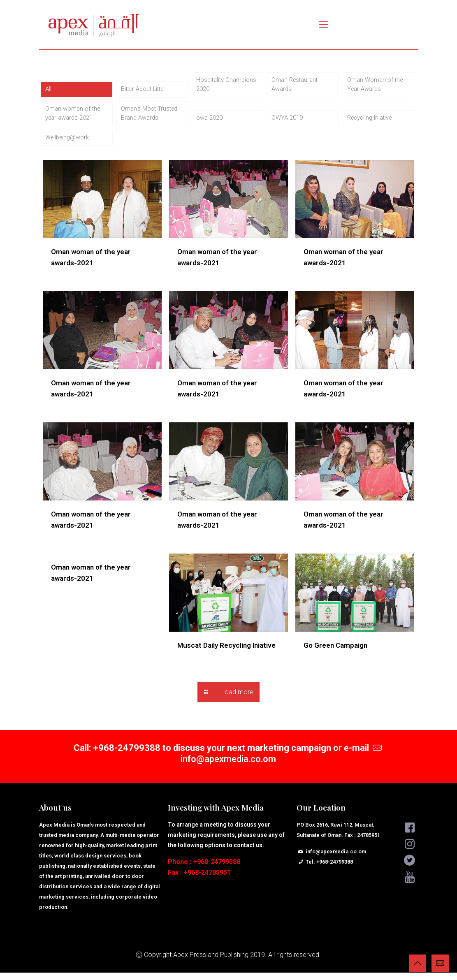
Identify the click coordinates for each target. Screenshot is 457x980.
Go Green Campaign (335, 653)
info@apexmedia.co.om (228, 766)
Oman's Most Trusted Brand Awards (151, 118)
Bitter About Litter (146, 92)
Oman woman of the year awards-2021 (75, 118)
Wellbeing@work (69, 144)
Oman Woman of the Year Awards (377, 86)
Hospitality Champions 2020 (221, 86)
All (49, 92)
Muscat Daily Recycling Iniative (226, 653)
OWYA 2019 (289, 123)
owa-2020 (211, 123)
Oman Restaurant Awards (297, 86)
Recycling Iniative (372, 123)
